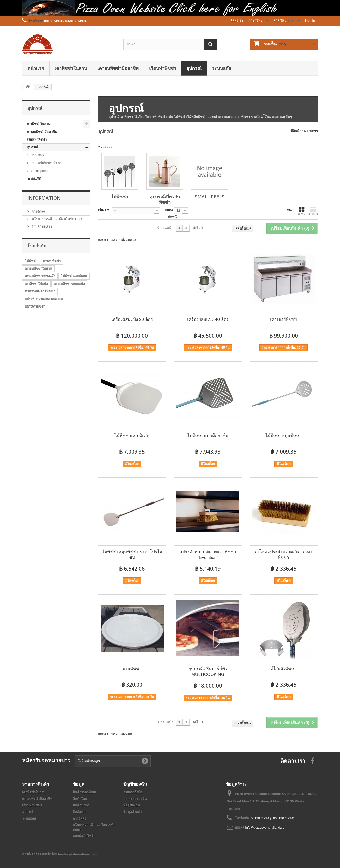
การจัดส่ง (38, 211)
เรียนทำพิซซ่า (163, 68)
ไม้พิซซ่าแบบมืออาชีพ (208, 436)
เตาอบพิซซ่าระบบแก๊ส (69, 284)
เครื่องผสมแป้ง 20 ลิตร (132, 320)
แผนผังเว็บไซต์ (83, 836)
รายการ (313, 211)
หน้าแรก (36, 68)
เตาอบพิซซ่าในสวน (38, 269)
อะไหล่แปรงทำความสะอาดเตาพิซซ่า (284, 555)
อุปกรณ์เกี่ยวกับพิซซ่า (46, 163)
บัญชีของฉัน (135, 784)
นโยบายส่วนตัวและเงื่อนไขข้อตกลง (56, 219)
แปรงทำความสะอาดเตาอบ (44, 299)
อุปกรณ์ (194, 68)
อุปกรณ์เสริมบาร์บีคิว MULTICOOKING (208, 672)
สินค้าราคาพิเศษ (84, 792)
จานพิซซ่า (132, 669)
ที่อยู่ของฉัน (132, 805)
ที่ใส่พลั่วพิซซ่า (284, 669)
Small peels (39, 171)
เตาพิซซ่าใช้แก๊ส (36, 284)
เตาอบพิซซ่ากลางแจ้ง (40, 276)
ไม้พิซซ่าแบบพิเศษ (74, 276)
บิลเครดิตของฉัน (135, 799)
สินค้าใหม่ (80, 799)
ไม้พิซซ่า (37, 155)
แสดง (169, 210)
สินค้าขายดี (81, 805)
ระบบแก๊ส (222, 68)
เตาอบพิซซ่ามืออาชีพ (118, 68)
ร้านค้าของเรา (41, 227)
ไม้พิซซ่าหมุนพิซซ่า (284, 436)
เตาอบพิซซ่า (52, 261)
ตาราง (302, 211)
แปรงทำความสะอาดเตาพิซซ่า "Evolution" (208, 555)
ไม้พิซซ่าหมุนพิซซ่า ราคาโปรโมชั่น (132, 555)
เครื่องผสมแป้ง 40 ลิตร (208, 320)
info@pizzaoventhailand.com (266, 827)
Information (44, 198)
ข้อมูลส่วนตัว (132, 812)
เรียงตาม (104, 210)
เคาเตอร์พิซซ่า (284, 320)
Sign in (310, 21)
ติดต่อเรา (237, 21)
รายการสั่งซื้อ (133, 792)
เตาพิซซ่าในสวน (71, 68)
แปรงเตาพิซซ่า (35, 306)
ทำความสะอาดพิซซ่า (40, 291)
